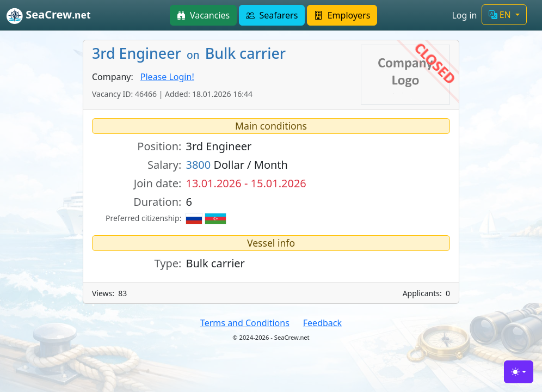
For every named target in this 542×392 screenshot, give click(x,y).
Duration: (157, 202)
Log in (464, 15)
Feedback (322, 323)
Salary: (164, 165)
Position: (159, 146)
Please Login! (167, 77)
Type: (168, 263)
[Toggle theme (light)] (519, 372)
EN (501, 15)
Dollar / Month (237, 165)
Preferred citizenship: (143, 218)
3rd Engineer (218, 146)
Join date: (158, 183)
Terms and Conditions (245, 323)
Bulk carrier (215, 263)
